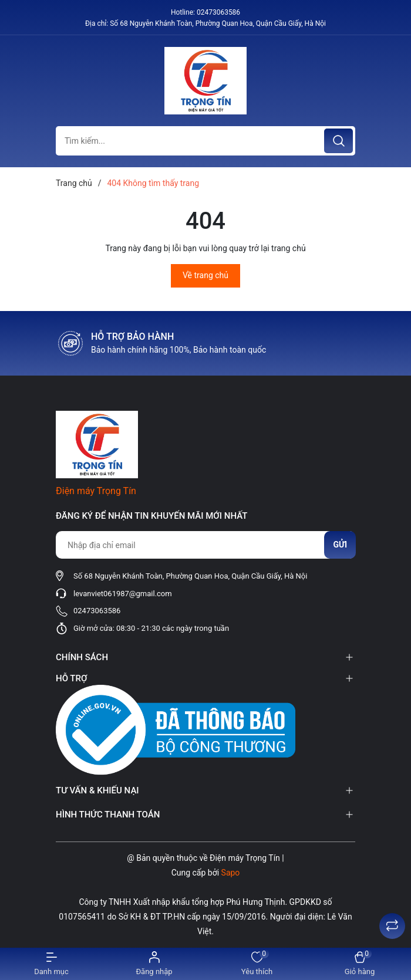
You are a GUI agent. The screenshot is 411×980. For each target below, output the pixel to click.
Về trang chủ (206, 275)
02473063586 (218, 12)
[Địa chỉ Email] (206, 545)
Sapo (231, 873)
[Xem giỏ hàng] (360, 964)
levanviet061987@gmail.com (123, 594)
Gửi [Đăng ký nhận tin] (340, 545)
